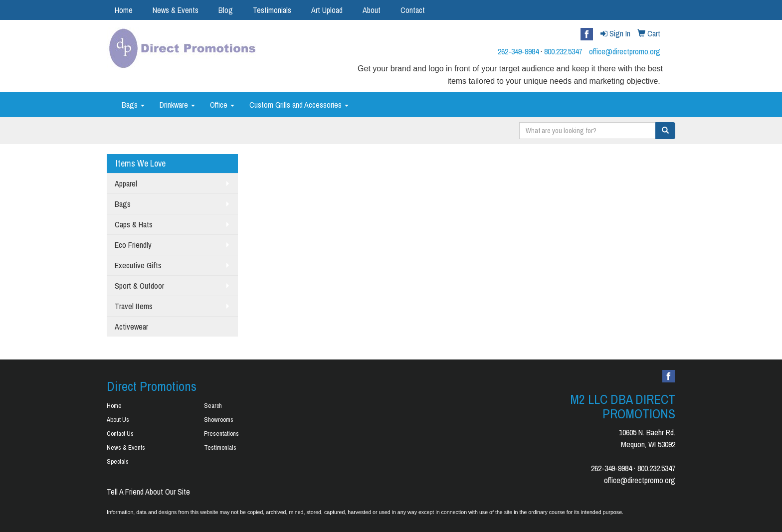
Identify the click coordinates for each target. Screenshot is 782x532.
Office (222, 105)
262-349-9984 (518, 51)
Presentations (221, 434)
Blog (226, 10)
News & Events (176, 10)
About (372, 10)
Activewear (131, 327)
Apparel (126, 183)
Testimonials (272, 10)
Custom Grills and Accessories (299, 105)
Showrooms (219, 420)
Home (124, 10)
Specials (118, 461)
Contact (413, 10)
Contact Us (120, 434)
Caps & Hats (134, 224)
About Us (118, 420)
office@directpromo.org (625, 51)
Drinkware (177, 105)
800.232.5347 (563, 51)
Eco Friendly (133, 245)
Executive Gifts (138, 265)
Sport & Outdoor (139, 286)
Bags (133, 105)
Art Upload (327, 10)
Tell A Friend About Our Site (148, 492)
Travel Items (134, 306)
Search (213, 406)
